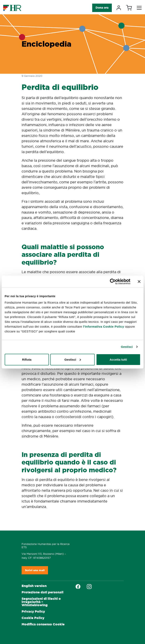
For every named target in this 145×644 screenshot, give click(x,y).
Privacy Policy (33, 611)
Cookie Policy (33, 618)
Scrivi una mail (35, 570)
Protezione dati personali (42, 592)
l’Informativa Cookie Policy (103, 326)
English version (34, 586)
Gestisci (127, 347)
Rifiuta (27, 359)
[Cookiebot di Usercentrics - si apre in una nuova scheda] (113, 282)
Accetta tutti (118, 359)
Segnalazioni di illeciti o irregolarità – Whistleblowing (41, 602)
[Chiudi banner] (139, 282)
